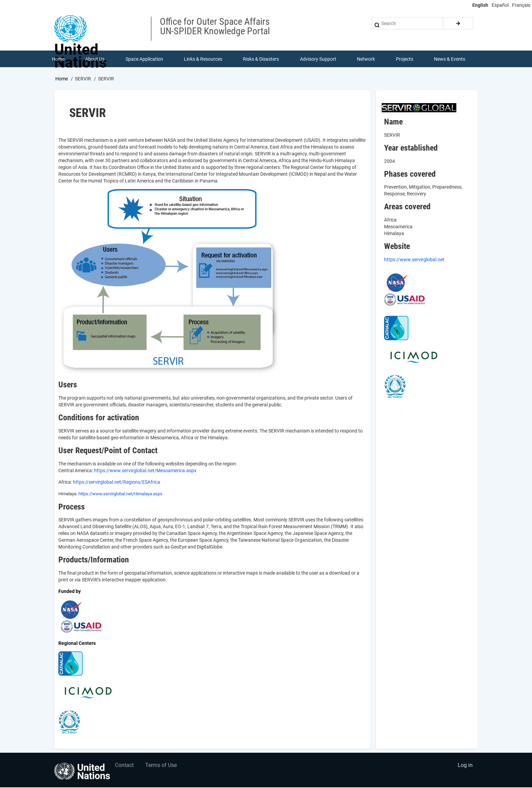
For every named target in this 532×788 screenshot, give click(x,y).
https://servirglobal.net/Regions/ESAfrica (117, 482)
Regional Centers (77, 643)
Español (500, 5)
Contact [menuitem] (125, 766)
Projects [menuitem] (405, 59)
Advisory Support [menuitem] (318, 59)
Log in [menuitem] (465, 766)
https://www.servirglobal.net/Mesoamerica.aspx (145, 471)
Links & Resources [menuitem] (203, 59)
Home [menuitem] (58, 59)
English (480, 5)
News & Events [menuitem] (450, 59)
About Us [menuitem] (95, 59)
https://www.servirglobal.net (414, 260)
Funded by (70, 592)
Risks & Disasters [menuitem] (261, 59)
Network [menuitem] (366, 59)
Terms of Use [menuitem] (162, 766)
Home (62, 79)
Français (521, 5)
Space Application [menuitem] (144, 59)
